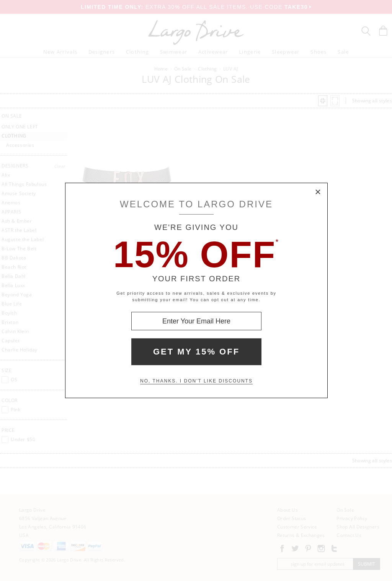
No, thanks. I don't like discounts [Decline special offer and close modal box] (196, 381)
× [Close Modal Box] (318, 192)
